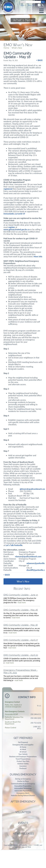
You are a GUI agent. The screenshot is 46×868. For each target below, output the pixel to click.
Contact (23, 5)
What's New (31, 5)
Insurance (23, 766)
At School (23, 752)
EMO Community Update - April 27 (21, 640)
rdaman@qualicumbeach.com (28, 557)
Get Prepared (23, 738)
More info (38, 257)
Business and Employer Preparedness (23, 757)
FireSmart (23, 768)
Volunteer (23, 812)
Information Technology (23, 788)
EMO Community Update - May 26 (21, 610)
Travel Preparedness (23, 759)
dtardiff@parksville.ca (36, 570)
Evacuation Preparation (23, 786)
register (12, 227)
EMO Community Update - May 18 (21, 625)
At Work (23, 749)
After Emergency (23, 802)
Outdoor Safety (23, 764)
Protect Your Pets (23, 761)
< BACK (39, 60)
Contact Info (27, 697)
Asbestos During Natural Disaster (23, 795)
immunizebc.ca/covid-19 (14, 214)
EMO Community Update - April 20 (21, 655)
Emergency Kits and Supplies (23, 745)
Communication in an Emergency (23, 784)
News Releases (23, 834)
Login (30, 845)
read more (22, 602)
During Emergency (23, 774)
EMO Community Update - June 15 (21, 595)
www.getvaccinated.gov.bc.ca (17, 229)
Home (6, 48)
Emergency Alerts (23, 793)
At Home (23, 747)
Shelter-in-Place (23, 781)
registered (8, 189)
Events (23, 823)
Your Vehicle (23, 754)
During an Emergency (23, 779)
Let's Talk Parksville (14, 545)
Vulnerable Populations (23, 791)
